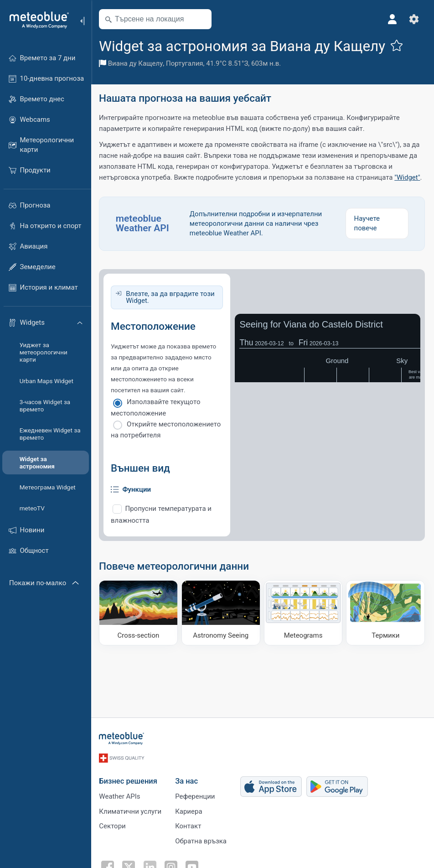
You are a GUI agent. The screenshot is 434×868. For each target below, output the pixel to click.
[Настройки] (414, 19)
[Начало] (36, 20)
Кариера (190, 810)
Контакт (189, 825)
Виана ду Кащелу (137, 63)
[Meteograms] (304, 613)
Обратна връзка (202, 840)
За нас (188, 780)
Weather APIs (121, 795)
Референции (196, 795)
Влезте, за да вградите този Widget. (171, 297)
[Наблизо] (202, 19)
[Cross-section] (139, 613)
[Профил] (392, 19)
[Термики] (386, 613)
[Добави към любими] (398, 45)
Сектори (114, 825)
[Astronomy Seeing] (222, 613)
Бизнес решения (129, 780)
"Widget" (408, 177)
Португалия (186, 63)
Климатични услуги (132, 810)
